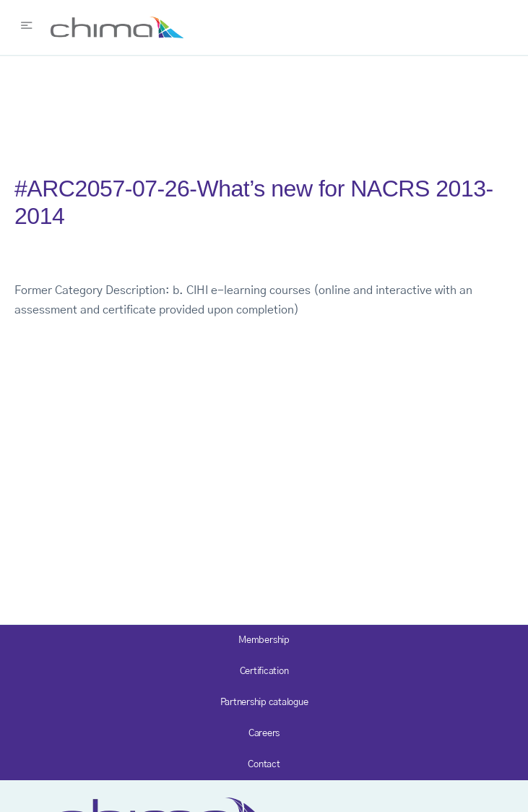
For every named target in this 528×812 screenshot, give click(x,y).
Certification (264, 671)
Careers (264, 734)
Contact (264, 765)
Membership (264, 640)
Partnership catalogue (264, 703)
